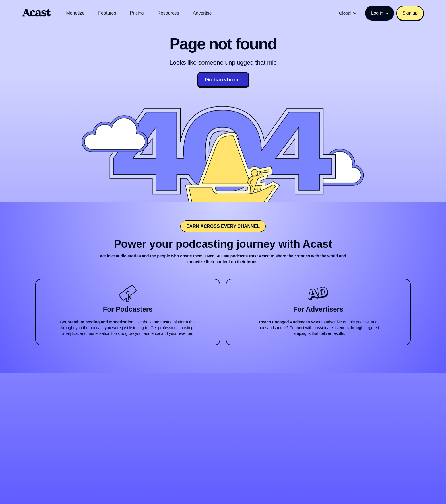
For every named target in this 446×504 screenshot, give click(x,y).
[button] (348, 13)
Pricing (137, 13)
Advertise (202, 13)
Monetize (75, 13)
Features (107, 13)
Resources (168, 13)
